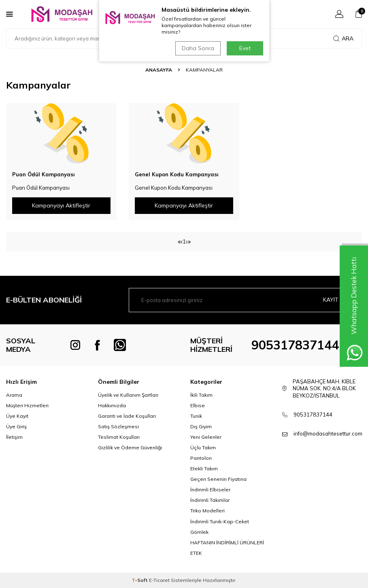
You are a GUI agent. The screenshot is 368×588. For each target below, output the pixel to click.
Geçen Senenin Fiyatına (218, 479)
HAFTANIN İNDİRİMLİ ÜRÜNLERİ (227, 543)
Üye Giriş (16, 426)
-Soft (140, 580)
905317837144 (295, 345)
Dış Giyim (201, 426)
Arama (14, 395)
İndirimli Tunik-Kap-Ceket (220, 521)
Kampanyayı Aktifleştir (61, 205)
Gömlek (199, 532)
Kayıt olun (339, 300)
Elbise (198, 405)
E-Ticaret (159, 580)
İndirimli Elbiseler (210, 490)
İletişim (14, 437)
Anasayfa (159, 70)
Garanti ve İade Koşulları (127, 416)
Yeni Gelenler (206, 437)
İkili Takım (201, 395)
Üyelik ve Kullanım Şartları (128, 395)
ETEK (196, 553)
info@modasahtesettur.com (328, 434)
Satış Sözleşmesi (118, 426)
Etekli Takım (204, 468)
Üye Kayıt (17, 416)
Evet (245, 48)
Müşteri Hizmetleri (27, 405)
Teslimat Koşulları (119, 437)
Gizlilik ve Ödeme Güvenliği (130, 447)
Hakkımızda (112, 405)
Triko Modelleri (207, 511)
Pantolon (201, 458)
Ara (343, 38)
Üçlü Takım (203, 447)
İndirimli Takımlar (210, 500)
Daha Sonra (198, 48)
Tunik (196, 416)
